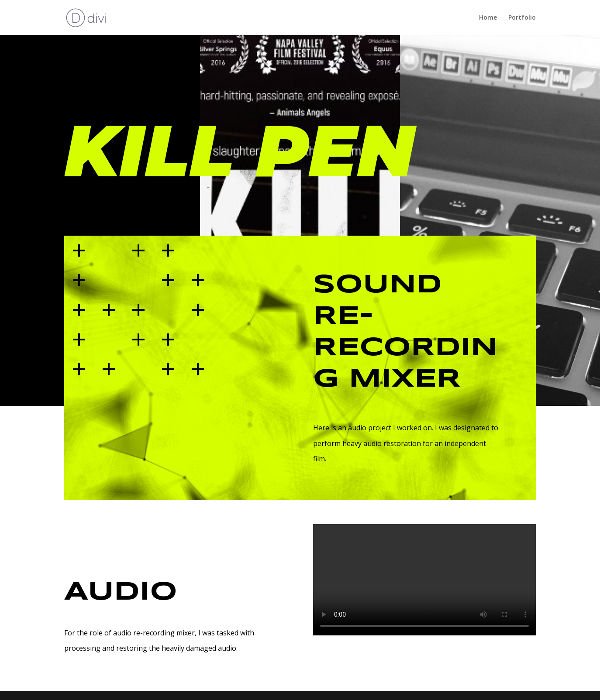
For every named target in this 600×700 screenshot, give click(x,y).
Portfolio (522, 18)
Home (488, 18)
